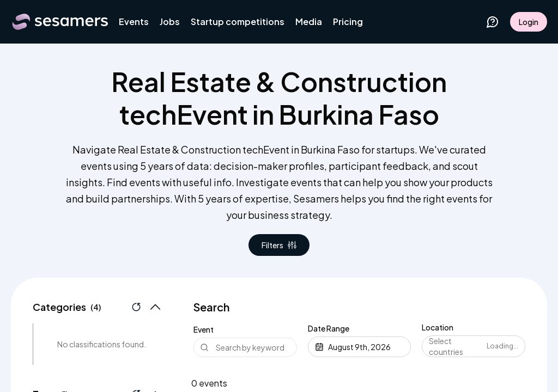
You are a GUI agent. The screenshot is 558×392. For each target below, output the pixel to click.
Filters (279, 245)
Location (438, 327)
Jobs (170, 22)
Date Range (329, 328)
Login (529, 22)
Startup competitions (238, 22)
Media (309, 22)
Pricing (348, 22)
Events (134, 22)
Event (204, 329)
